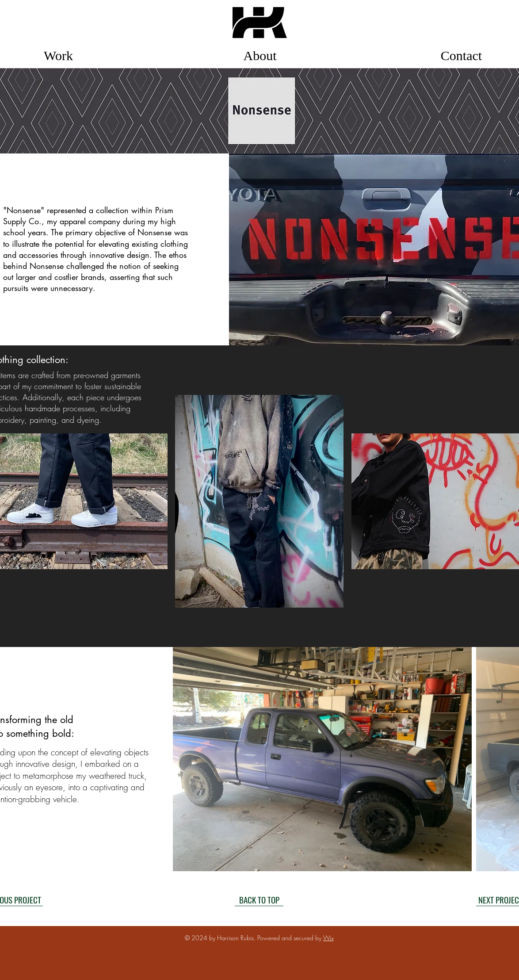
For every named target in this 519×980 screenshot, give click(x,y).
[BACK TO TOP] (259, 900)
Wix (328, 938)
